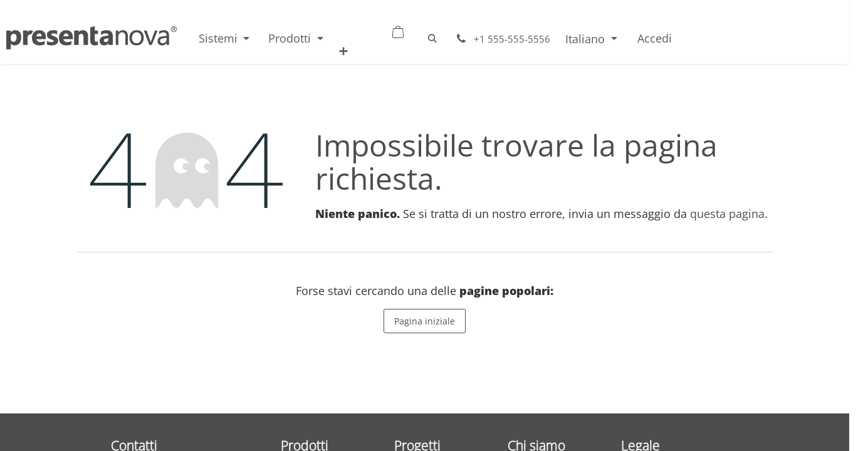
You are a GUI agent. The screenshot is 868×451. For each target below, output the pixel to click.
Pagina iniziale (425, 321)
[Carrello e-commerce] (384, 29)
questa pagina (727, 214)
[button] (432, 38)
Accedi (655, 38)
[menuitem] (224, 38)
